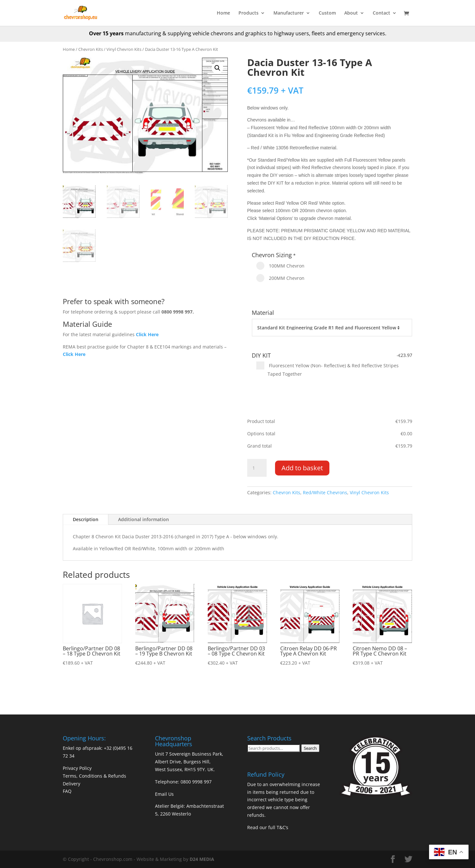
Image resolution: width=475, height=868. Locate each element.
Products (249, 13)
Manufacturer (289, 13)
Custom (327, 13)
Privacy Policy (77, 768)
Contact (381, 13)
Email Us (164, 794)
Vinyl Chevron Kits (124, 49)
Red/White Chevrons (325, 492)
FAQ (67, 791)
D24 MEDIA (202, 859)
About (351, 13)
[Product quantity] (257, 468)
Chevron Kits (91, 49)
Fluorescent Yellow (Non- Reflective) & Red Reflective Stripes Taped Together (327, 369)
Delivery (72, 784)
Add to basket (302, 468)
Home (223, 13)
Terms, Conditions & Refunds (94, 776)
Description (86, 519)
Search (310, 748)
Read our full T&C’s (268, 827)
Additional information (144, 519)
